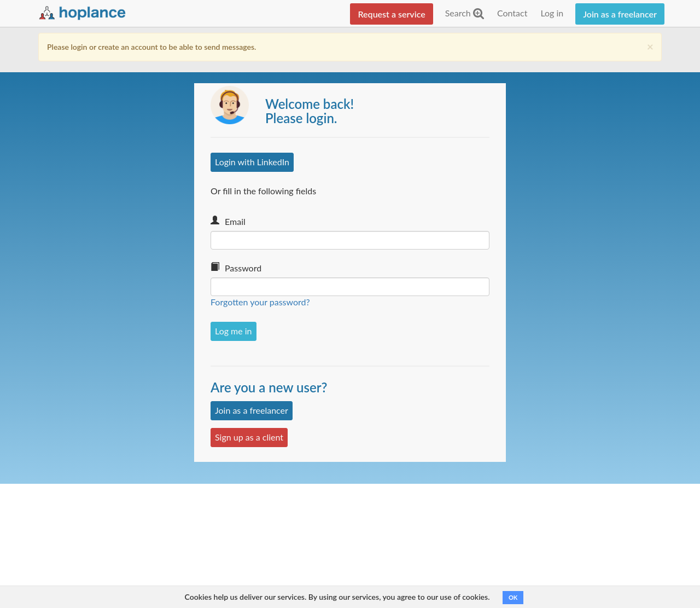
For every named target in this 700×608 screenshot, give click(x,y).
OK (513, 597)
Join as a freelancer (620, 14)
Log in (552, 13)
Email (235, 221)
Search (465, 13)
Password (243, 268)
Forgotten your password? (260, 302)
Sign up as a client (249, 437)
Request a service (391, 14)
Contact (512, 13)
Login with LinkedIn (252, 162)
